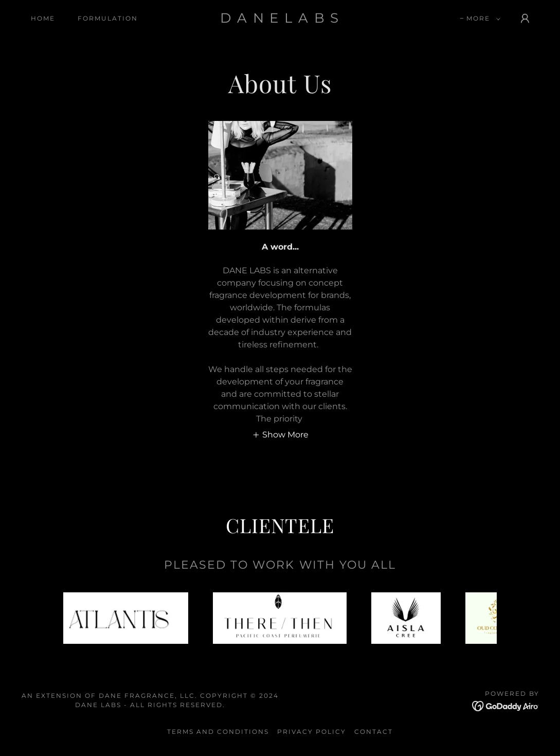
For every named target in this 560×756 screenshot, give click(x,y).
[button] (481, 19)
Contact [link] (374, 732)
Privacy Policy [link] (312, 732)
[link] (280, 20)
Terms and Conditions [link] (218, 732)
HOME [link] (43, 18)
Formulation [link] (108, 18)
